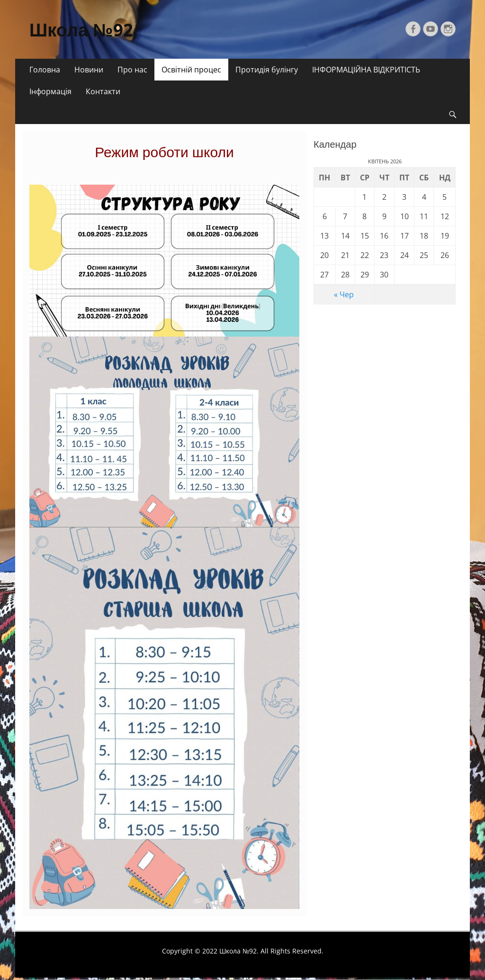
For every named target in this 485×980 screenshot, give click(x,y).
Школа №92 (81, 30)
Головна (45, 70)
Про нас (132, 70)
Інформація (50, 91)
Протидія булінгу (267, 70)
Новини (89, 70)
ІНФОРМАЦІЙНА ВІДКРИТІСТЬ (366, 70)
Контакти (103, 91)
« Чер (344, 294)
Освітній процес (191, 70)
